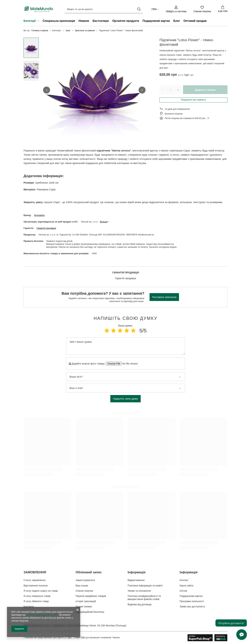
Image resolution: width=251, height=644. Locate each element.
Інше (68, 31)
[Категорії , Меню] (39, 21)
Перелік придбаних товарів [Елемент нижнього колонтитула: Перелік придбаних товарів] (91, 596)
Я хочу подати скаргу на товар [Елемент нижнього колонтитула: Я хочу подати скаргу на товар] (41, 591)
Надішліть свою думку (125, 399)
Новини (84, 21)
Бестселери (101, 21)
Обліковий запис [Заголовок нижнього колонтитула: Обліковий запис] (89, 572)
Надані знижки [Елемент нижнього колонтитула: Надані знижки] (84, 606)
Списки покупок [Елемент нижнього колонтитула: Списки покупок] (84, 591)
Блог (177, 21)
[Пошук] (139, 9)
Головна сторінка (40, 31)
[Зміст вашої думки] (125, 346)
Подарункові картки (156, 21)
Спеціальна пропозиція (59, 21)
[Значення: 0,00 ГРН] (223, 9)
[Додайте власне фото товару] (129, 364)
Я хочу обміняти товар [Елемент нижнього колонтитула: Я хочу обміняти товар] (36, 601)
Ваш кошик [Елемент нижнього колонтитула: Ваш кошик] (82, 586)
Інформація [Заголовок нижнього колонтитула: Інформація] (137, 572)
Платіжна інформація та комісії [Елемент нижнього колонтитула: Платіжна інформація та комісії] (145, 586)
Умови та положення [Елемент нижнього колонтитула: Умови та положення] (139, 591)
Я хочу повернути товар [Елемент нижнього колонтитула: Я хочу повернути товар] (37, 596)
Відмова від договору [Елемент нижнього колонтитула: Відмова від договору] (140, 604)
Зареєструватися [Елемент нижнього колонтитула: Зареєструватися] (85, 580)
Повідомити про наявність (194, 100)
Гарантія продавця (46, 228)
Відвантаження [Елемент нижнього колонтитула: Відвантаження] (136, 580)
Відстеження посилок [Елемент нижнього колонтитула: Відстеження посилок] (36, 586)
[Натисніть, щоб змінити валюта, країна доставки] (155, 9)
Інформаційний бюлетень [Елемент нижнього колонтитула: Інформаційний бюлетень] (90, 612)
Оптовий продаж (195, 21)
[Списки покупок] (202, 9)
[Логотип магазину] (39, 9)
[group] (94, 90)
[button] (47, 90)
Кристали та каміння (85, 31)
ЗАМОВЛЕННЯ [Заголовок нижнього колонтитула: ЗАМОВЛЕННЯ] (35, 572)
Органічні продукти (126, 21)
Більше (104, 222)
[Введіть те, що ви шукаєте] (104, 9)
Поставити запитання (164, 297)
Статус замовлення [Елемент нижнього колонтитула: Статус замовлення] (35, 580)
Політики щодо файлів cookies (42, 615)
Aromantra (39, 215)
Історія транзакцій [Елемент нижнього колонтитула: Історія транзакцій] (86, 601)
